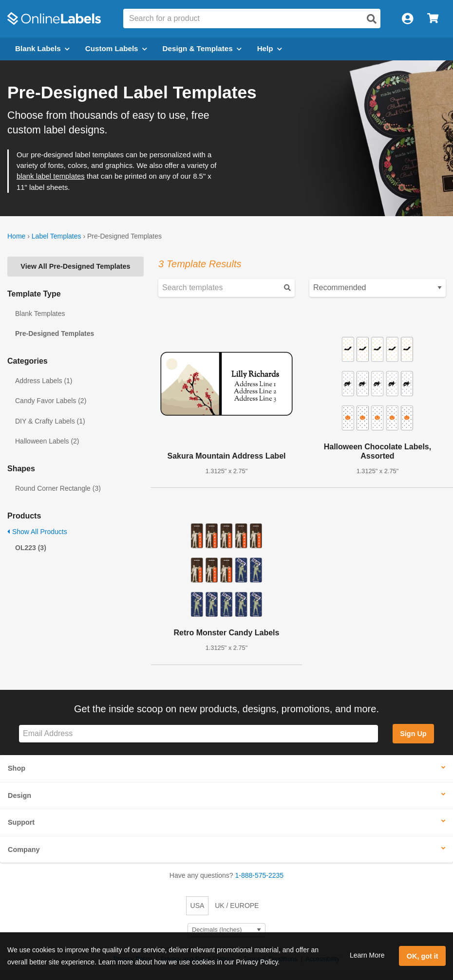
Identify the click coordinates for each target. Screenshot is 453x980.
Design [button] (19, 795)
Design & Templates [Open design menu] (202, 48)
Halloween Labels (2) (47, 441)
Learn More (367, 955)
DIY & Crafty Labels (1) (50, 421)
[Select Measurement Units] (226, 930)
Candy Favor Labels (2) (51, 401)
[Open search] (372, 19)
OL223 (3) (31, 548)
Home (16, 236)
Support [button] (21, 822)
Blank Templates (40, 314)
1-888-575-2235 (260, 875)
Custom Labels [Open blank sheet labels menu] (116, 48)
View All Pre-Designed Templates (75, 266)
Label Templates (57, 236)
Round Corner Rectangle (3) (58, 488)
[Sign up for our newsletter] (198, 734)
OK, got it (423, 956)
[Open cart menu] (433, 19)
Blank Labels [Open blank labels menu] (42, 48)
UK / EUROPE (237, 906)
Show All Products (37, 532)
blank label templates (51, 176)
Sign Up (413, 734)
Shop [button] (17, 768)
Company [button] (24, 850)
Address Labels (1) (44, 381)
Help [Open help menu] (270, 48)
